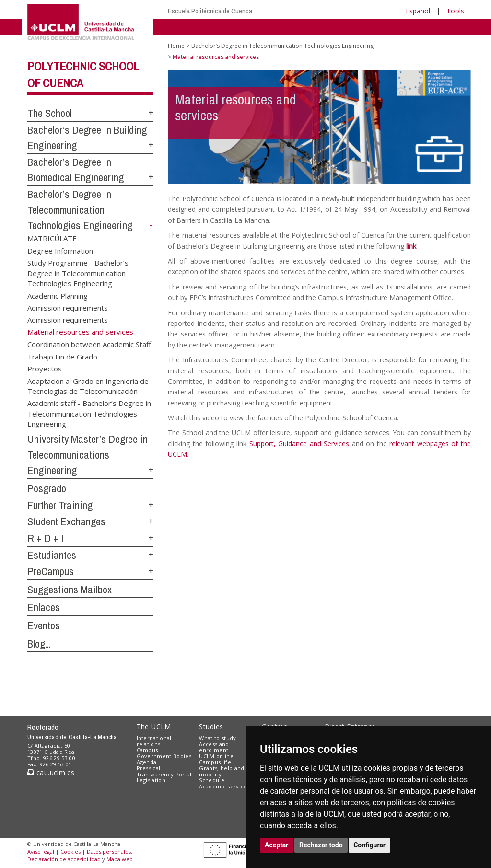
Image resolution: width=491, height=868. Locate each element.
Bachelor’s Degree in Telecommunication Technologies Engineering (80, 210)
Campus (147, 750)
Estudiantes (52, 555)
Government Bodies (164, 756)
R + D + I (46, 538)
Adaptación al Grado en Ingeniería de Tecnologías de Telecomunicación (88, 386)
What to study (217, 738)
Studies (211, 726)
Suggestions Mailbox (70, 590)
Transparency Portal (164, 774)
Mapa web (120, 859)
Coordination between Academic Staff (89, 344)
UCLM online (216, 756)
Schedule (212, 780)
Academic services (224, 786)
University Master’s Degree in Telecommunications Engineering (88, 455)
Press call (149, 768)
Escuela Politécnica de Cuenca (210, 11)
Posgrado (47, 488)
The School (50, 113)
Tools (455, 11)
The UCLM (154, 726)
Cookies (70, 851)
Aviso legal (41, 851)
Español (418, 11)
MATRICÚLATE (52, 238)
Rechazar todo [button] (321, 845)
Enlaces (44, 607)
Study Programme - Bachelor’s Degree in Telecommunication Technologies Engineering (78, 273)
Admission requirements (68, 308)
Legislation (151, 780)
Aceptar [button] (277, 845)
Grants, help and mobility (222, 771)
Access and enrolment (214, 747)
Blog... (39, 644)
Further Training (60, 505)
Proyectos (45, 369)
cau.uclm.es (51, 772)
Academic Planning (58, 295)
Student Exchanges (66, 521)
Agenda (147, 762)
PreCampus (51, 571)
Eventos (44, 625)
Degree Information (60, 250)
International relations (154, 741)
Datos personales (109, 851)
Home (176, 46)
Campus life (215, 762)
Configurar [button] (369, 845)
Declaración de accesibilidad (64, 859)
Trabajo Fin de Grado (62, 356)
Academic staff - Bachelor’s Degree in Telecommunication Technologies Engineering (89, 413)
